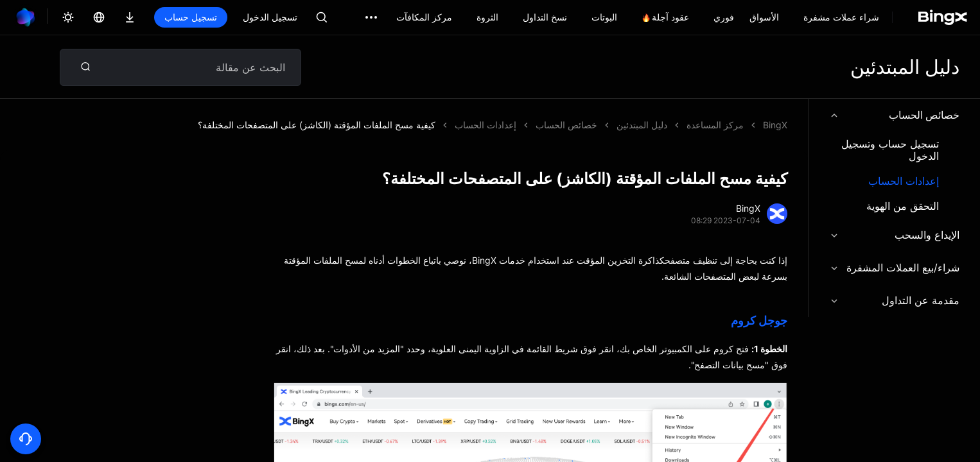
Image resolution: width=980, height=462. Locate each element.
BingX (775, 125)
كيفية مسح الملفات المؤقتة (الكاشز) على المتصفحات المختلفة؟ (317, 125)
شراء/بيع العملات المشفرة (894, 268)
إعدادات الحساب (904, 181)
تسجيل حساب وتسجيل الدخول (890, 150)
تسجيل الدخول (270, 17)
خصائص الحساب (894, 115)
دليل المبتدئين (642, 125)
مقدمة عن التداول (894, 300)
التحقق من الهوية (903, 206)
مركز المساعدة (715, 125)
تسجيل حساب (191, 17)
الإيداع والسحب (894, 235)
